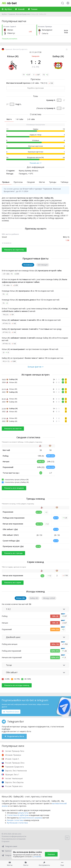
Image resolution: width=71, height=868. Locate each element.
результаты (23, 813)
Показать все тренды (13, 553)
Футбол (4, 14)
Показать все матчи (13, 429)
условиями (37, 857)
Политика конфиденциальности (14, 836)
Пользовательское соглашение (14, 839)
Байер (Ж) (58, 56)
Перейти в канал (11, 712)
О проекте (6, 841)
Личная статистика (15, 820)
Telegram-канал (9, 846)
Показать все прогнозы (14, 250)
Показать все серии (13, 582)
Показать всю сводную (14, 488)
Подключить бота (14, 736)
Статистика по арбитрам (18, 815)
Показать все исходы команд (17, 685)
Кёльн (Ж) (13, 56)
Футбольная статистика (17, 823)
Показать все (36, 163)
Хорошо (51, 854)
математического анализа (31, 818)
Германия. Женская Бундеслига (19, 14)
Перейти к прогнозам (35, 88)
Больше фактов (36, 367)
